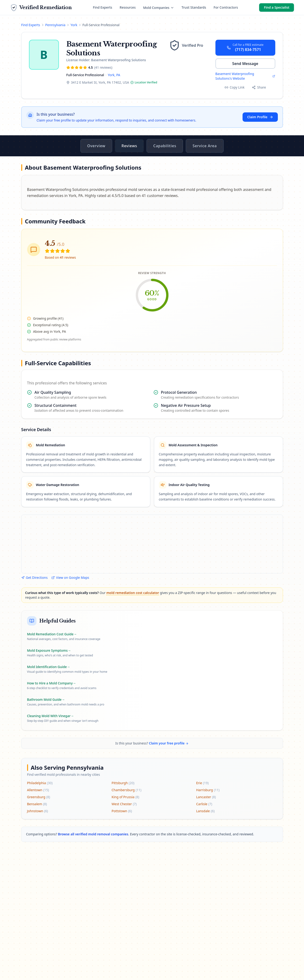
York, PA (114, 75)
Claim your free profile (169, 743)
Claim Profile (260, 117)
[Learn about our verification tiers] (188, 45)
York (74, 25)
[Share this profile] (259, 87)
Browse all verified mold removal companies (93, 834)
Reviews (129, 146)
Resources (128, 7)
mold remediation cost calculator (133, 593)
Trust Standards (194, 7)
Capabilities (165, 146)
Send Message (245, 64)
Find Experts (103, 7)
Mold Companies (158, 8)
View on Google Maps (70, 578)
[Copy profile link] (235, 87)
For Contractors (226, 7)
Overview (96, 146)
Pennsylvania (55, 25)
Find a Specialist (277, 7)
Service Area (205, 146)
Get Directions (34, 578)
